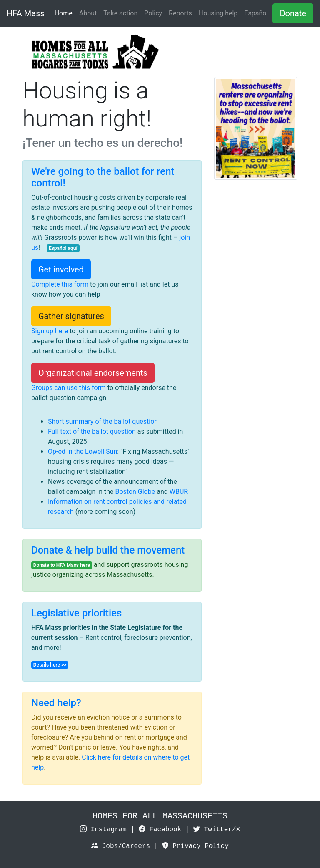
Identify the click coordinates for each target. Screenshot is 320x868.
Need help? (56, 703)
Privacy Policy (195, 846)
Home (64, 13)
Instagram (103, 830)
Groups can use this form (69, 388)
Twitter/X (217, 830)
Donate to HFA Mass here (62, 565)
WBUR (179, 492)
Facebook (160, 830)
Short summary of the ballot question (103, 421)
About (88, 13)
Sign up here (50, 331)
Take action (120, 13)
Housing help (218, 13)
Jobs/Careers (121, 846)
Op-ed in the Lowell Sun (82, 452)
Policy (153, 13)
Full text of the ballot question (92, 431)
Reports (180, 13)
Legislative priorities (76, 613)
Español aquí (63, 248)
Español (256, 13)
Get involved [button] (61, 269)
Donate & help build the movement (108, 550)
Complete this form (60, 284)
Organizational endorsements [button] (93, 373)
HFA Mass (26, 13)
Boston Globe (135, 492)
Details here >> (50, 665)
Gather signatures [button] (71, 316)
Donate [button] (293, 13)
